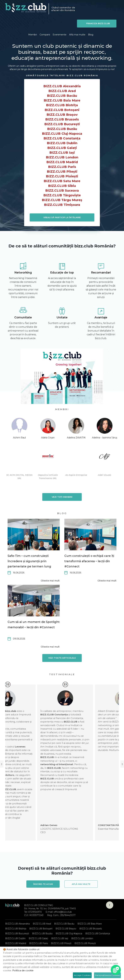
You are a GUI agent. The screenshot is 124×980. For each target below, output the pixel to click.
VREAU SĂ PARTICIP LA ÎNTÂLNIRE (62, 217)
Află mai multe (77, 35)
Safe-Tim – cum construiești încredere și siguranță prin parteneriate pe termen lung (29, 561)
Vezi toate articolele (62, 658)
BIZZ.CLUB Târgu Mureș (62, 200)
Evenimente (60, 35)
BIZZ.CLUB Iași (62, 153)
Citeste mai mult (50, 581)
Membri (33, 35)
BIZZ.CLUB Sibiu (62, 186)
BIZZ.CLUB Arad (62, 91)
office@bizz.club (63, 912)
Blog (91, 35)
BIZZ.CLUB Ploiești (62, 176)
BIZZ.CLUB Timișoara (62, 205)
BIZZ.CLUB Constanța (62, 138)
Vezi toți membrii (62, 497)
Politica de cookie (23, 970)
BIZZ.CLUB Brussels (62, 119)
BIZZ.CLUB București (62, 124)
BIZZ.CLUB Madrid (62, 162)
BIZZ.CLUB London (62, 157)
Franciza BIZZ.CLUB (98, 23)
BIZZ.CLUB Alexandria (62, 86)
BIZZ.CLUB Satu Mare (62, 181)
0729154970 (35, 912)
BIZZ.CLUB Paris (62, 167)
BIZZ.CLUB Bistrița (62, 105)
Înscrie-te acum (43, 884)
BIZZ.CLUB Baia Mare (62, 100)
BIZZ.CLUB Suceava (62, 190)
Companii (45, 35)
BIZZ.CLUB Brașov (62, 115)
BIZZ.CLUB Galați (62, 148)
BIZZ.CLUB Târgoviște (62, 195)
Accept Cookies (82, 975)
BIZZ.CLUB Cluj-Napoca (62, 134)
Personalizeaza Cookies (107, 975)
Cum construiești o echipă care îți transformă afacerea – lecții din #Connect (89, 561)
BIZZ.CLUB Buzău (62, 129)
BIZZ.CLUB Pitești (62, 172)
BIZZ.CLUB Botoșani (62, 110)
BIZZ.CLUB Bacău (62, 96)
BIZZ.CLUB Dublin (62, 143)
